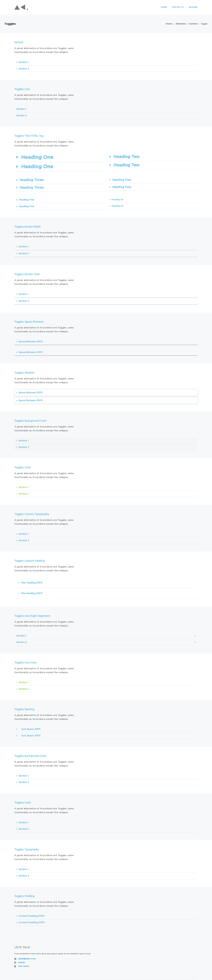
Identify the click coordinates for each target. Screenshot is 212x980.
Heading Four (122, 180)
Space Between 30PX (31, 342)
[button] (106, 62)
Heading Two (127, 157)
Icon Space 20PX (31, 729)
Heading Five (26, 200)
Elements (181, 24)
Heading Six (117, 200)
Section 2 (24, 69)
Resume (193, 7)
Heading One (37, 157)
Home (164, 7)
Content (193, 24)
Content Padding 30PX (32, 916)
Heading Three (32, 180)
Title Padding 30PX (32, 583)
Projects (178, 7)
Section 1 (23, 62)
